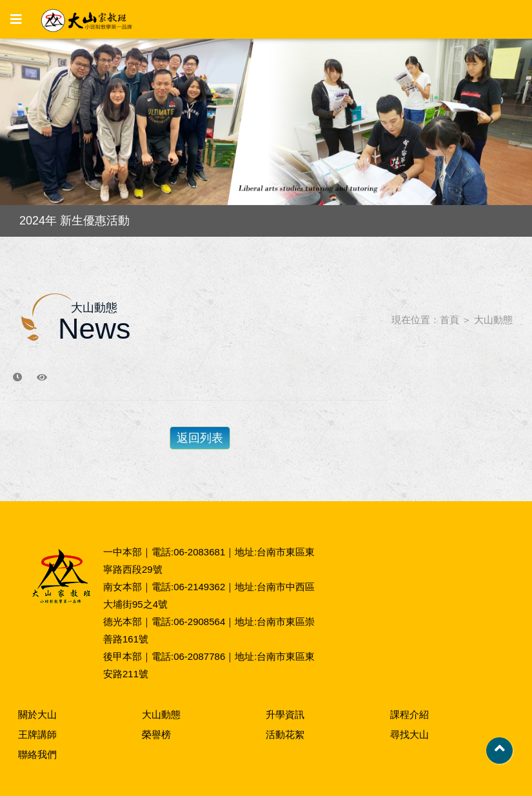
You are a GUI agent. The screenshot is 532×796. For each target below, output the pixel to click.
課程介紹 (409, 714)
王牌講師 (37, 734)
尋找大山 (409, 734)
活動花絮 (285, 734)
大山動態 (493, 320)
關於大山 (37, 714)
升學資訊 (285, 714)
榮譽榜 (156, 734)
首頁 (449, 320)
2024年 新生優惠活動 (74, 221)
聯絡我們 (37, 754)
